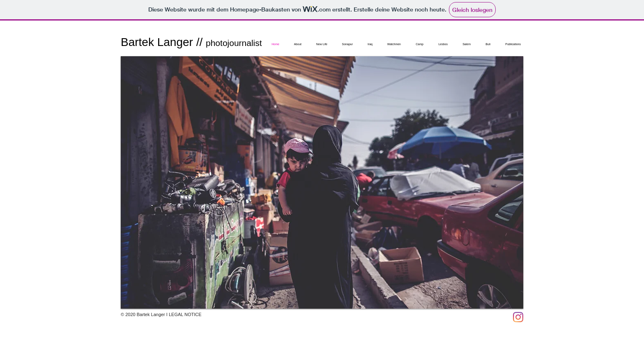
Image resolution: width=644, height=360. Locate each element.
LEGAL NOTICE (185, 314)
